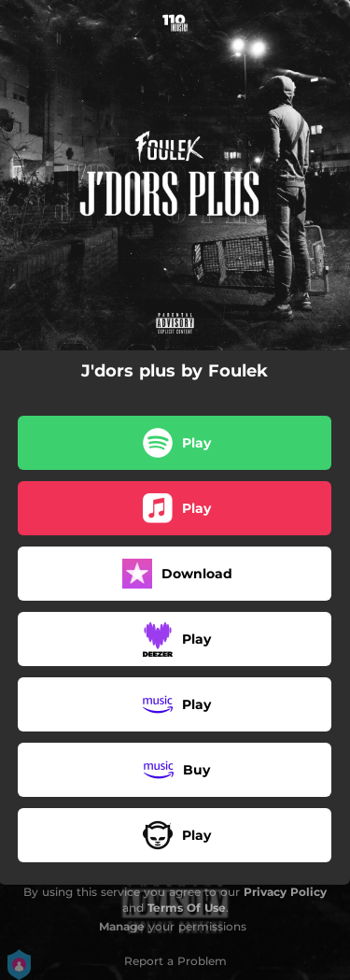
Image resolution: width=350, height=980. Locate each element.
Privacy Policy (285, 892)
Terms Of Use (187, 908)
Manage (122, 926)
